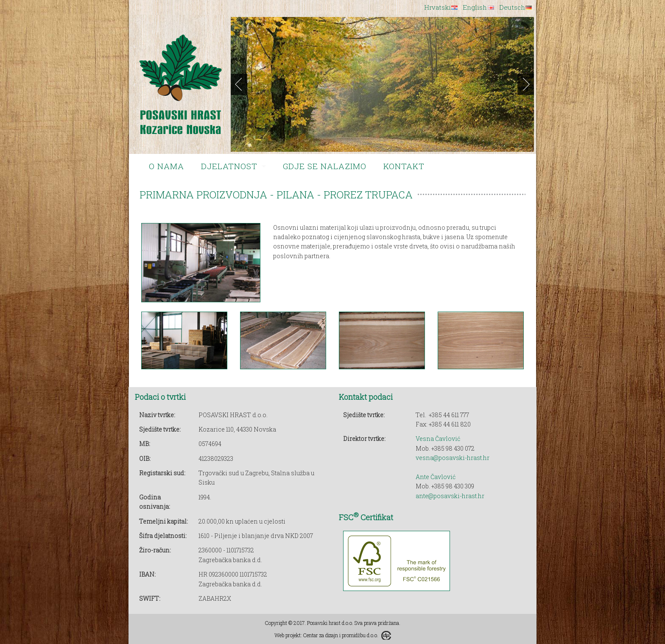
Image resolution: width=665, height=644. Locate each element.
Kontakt (404, 166)
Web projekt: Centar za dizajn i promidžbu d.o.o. (326, 635)
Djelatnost (229, 166)
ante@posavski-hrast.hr (450, 496)
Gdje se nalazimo (325, 166)
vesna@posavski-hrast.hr (453, 458)
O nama (166, 166)
